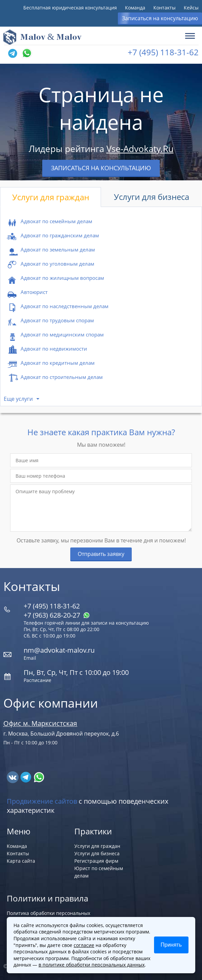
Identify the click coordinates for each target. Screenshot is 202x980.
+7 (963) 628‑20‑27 (57, 615)
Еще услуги (18, 399)
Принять (171, 945)
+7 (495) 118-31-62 (163, 52)
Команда (135, 8)
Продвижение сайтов (42, 801)
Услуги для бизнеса (151, 197)
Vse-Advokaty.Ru (140, 149)
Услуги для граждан (51, 197)
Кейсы (191, 8)
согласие (84, 945)
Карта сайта (21, 861)
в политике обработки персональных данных (92, 965)
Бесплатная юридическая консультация (70, 8)
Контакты (165, 8)
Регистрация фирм (96, 861)
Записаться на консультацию (160, 18)
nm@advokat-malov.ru (59, 650)
